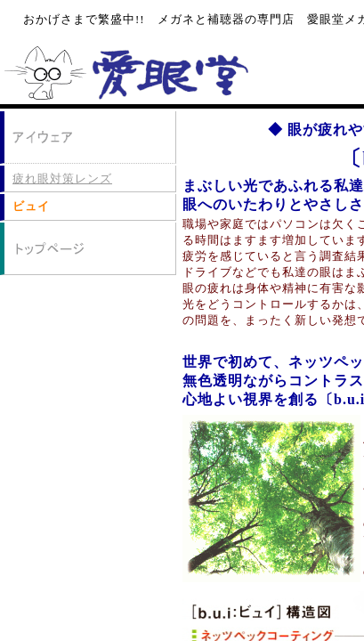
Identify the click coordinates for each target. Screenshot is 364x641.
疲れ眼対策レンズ (62, 179)
